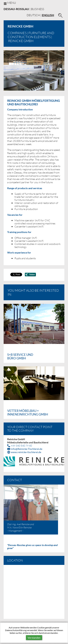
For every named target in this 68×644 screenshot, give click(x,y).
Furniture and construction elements (31, 35)
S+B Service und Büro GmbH (20, 357)
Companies (17, 33)
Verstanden (34, 638)
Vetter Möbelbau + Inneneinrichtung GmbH (28, 413)
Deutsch (33, 15)
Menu (12, 3)
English (48, 15)
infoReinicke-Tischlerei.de (27, 449)
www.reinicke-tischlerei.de (26, 452)
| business (24, 9)
